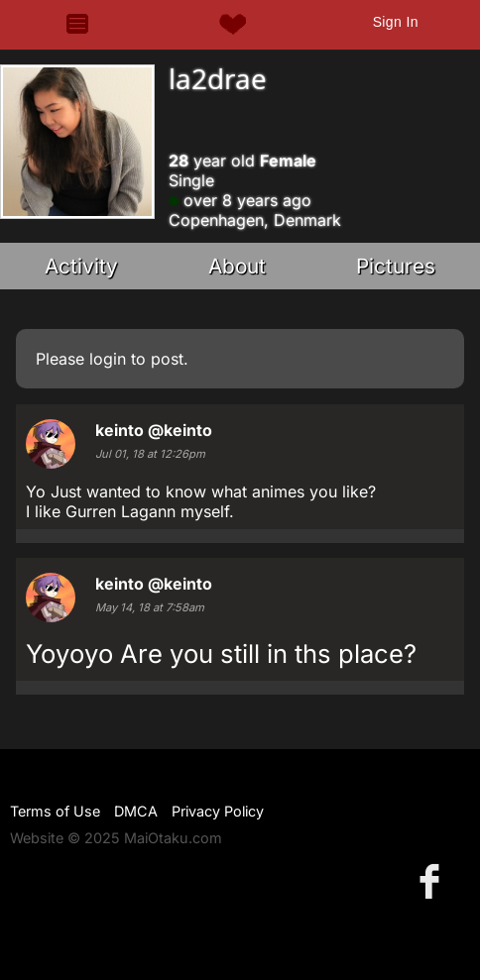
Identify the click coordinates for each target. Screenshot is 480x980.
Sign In (396, 22)
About (237, 266)
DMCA (136, 811)
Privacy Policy (218, 811)
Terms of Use (55, 811)
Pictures (396, 266)
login (108, 359)
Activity (81, 266)
